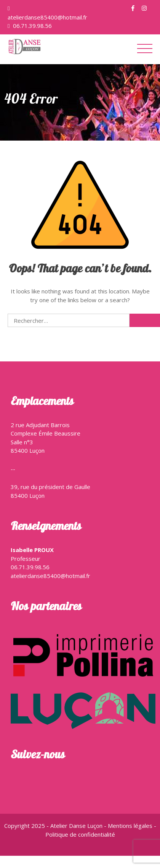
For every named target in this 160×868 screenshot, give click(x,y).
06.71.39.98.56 (32, 26)
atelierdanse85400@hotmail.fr (47, 17)
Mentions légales (131, 826)
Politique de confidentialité (80, 834)
